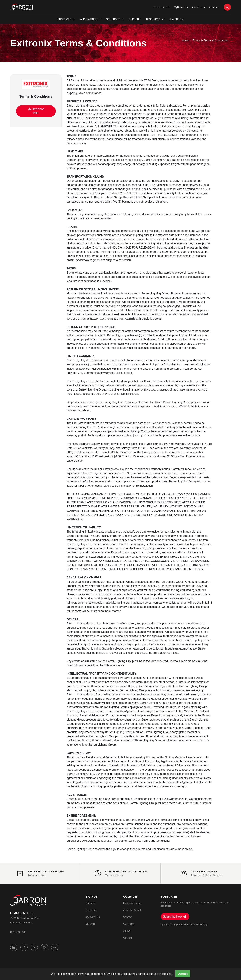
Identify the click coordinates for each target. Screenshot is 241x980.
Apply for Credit (132, 910)
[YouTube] (55, 948)
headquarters (22, 913)
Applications (91, 19)
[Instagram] (45, 948)
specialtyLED (93, 917)
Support (135, 19)
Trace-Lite (91, 910)
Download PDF (36, 111)
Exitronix (90, 903)
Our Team (129, 924)
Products (66, 19)
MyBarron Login (132, 903)
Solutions (115, 19)
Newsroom (176, 19)
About (127, 931)
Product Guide (162, 7)
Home (185, 40)
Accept (183, 974)
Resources (155, 19)
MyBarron (181, 7)
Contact (214, 7)
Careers (128, 938)
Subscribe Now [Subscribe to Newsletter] (175, 916)
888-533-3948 (18, 932)
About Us (198, 7)
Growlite (90, 924)
